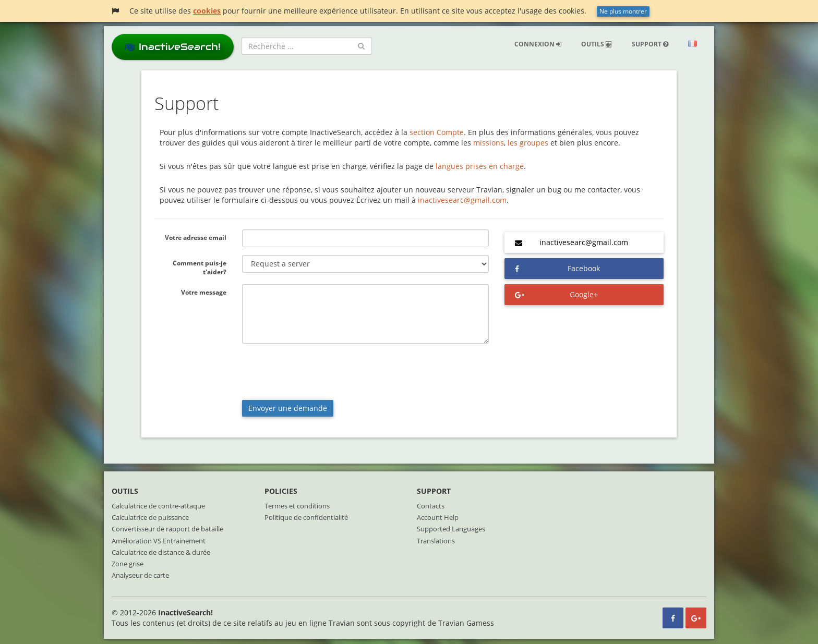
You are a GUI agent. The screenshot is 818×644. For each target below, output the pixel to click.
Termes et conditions (297, 506)
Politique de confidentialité (306, 517)
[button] (692, 44)
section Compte (437, 132)
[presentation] (321, 372)
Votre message (204, 292)
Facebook (584, 268)
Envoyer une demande (288, 408)
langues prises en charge (480, 166)
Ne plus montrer (623, 11)
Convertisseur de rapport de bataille (167, 529)
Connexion (538, 44)
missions (489, 143)
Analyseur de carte (140, 575)
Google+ (584, 294)
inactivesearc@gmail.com (462, 200)
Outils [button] (597, 44)
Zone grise (128, 564)
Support (650, 44)
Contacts (431, 506)
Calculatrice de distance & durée (161, 552)
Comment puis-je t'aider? (200, 268)
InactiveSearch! (173, 47)
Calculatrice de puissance (150, 517)
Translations (436, 541)
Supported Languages (451, 529)
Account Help (438, 517)
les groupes (528, 143)
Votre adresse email (196, 238)
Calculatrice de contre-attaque (158, 506)
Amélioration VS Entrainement (159, 541)
